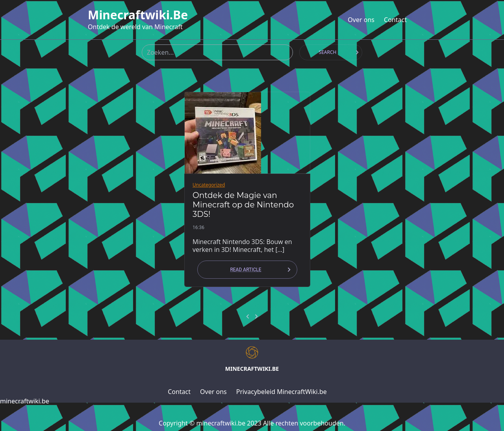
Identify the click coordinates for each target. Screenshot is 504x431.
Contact (395, 20)
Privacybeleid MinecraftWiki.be (282, 392)
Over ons (361, 20)
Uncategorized (209, 185)
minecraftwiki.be (138, 15)
